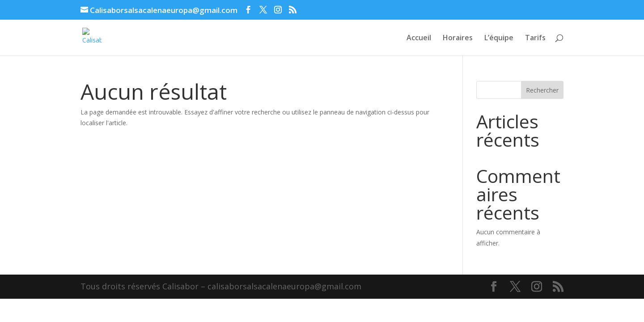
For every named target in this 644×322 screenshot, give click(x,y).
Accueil (419, 38)
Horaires (458, 38)
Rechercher (542, 90)
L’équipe (499, 38)
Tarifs (535, 38)
